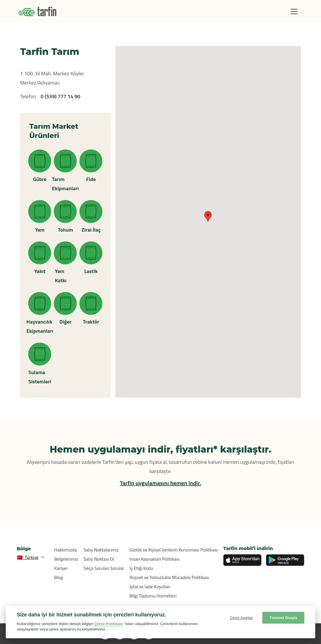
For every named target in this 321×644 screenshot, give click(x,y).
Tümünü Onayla (283, 618)
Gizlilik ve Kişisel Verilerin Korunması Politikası (174, 550)
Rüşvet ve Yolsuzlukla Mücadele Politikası (169, 577)
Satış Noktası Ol (99, 559)
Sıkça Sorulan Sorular (104, 568)
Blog (59, 577)
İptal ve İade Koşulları (150, 587)
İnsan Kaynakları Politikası (154, 559)
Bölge (24, 549)
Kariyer (61, 568)
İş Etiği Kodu (141, 568)
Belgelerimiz (66, 559)
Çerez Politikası (109, 624)
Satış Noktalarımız (101, 550)
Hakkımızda (66, 550)
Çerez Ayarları (241, 618)
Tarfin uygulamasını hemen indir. (161, 483)
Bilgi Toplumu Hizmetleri (153, 596)
